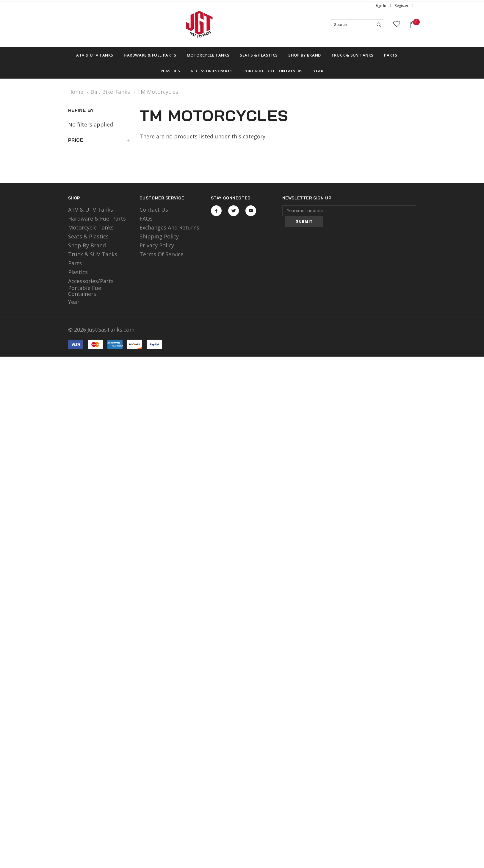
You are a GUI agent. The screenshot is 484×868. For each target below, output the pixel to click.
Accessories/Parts (91, 281)
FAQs (146, 218)
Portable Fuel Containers (85, 291)
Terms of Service (162, 254)
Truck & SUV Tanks (93, 254)
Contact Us (154, 210)
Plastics (78, 272)
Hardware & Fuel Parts (97, 218)
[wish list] (397, 25)
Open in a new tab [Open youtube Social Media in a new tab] (251, 211)
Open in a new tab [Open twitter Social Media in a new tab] (234, 211)
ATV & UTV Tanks (91, 210)
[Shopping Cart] (413, 25)
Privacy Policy (157, 245)
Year (74, 302)
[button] (99, 142)
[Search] (379, 25)
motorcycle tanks (91, 227)
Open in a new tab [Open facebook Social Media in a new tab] (216, 211)
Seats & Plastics (88, 236)
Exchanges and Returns (169, 227)
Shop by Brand (87, 245)
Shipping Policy (159, 236)
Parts (75, 263)
